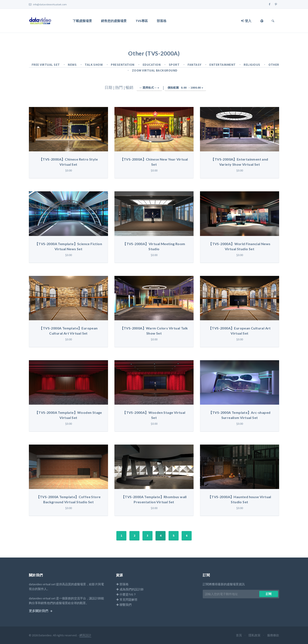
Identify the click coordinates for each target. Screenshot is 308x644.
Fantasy (195, 65)
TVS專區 (142, 21)
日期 (109, 87)
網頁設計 (85, 635)
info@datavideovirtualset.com (48, 4)
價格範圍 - (185, 88)
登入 (246, 21)
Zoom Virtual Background (155, 70)
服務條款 (273, 635)
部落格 (162, 21)
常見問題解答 (127, 600)
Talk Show (94, 65)
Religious (252, 65)
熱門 (119, 87)
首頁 (239, 635)
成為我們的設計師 (130, 589)
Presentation (123, 65)
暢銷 (130, 87)
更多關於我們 (39, 611)
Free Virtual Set (46, 65)
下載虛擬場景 (82, 21)
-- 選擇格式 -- (149, 88)
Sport (175, 65)
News (73, 65)
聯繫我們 (124, 605)
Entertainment (223, 65)
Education (152, 65)
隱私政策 (255, 635)
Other (274, 65)
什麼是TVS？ (126, 594)
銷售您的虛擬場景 (114, 21)
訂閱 (269, 594)
